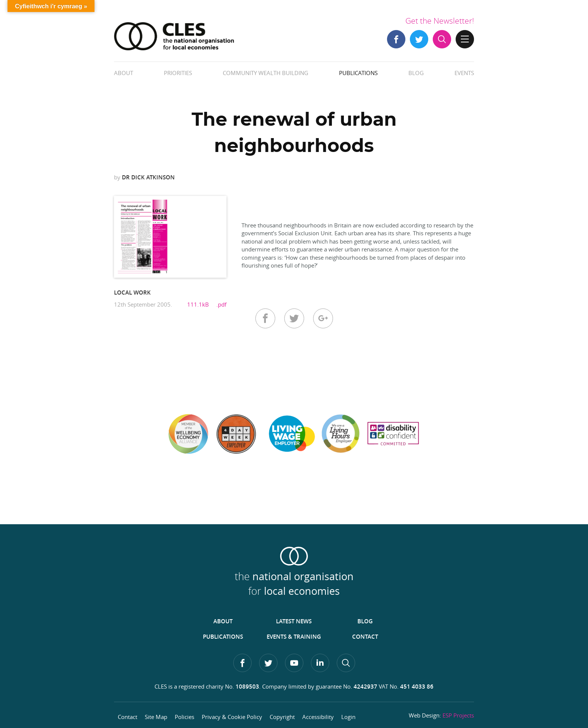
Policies (184, 717)
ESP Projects (458, 715)
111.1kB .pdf (207, 304)
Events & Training (294, 637)
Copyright (282, 717)
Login (348, 717)
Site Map (156, 717)
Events (464, 73)
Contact (365, 637)
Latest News (294, 621)
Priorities (178, 73)
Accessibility (318, 717)
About (124, 73)
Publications (358, 73)
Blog (416, 73)
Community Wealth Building (265, 73)
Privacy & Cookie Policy (232, 717)
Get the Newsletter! (440, 21)
